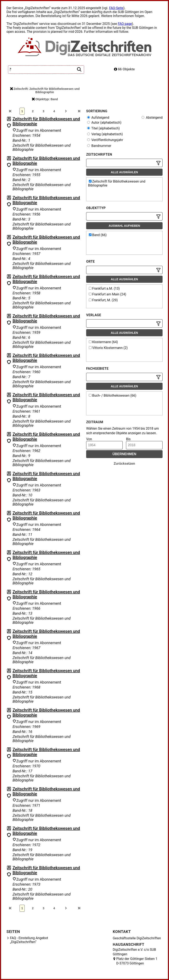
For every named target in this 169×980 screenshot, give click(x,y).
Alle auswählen (124, 172)
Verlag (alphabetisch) (105, 134)
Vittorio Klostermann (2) (108, 348)
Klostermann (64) (103, 342)
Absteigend (152, 118)
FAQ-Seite (116, 8)
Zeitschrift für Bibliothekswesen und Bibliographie (117, 183)
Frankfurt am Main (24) (108, 294)
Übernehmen (124, 454)
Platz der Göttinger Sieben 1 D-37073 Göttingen (137, 961)
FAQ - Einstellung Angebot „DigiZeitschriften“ (29, 940)
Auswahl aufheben (124, 226)
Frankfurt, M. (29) (103, 300)
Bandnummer (99, 146)
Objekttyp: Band (45, 99)
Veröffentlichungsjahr (105, 140)
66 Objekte (124, 69)
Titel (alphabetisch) (103, 128)
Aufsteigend (98, 118)
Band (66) (98, 235)
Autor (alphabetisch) (104, 122)
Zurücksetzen (124, 464)
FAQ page (125, 24)
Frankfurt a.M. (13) (104, 288)
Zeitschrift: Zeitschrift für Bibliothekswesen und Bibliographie (45, 90)
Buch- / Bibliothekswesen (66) (113, 396)
